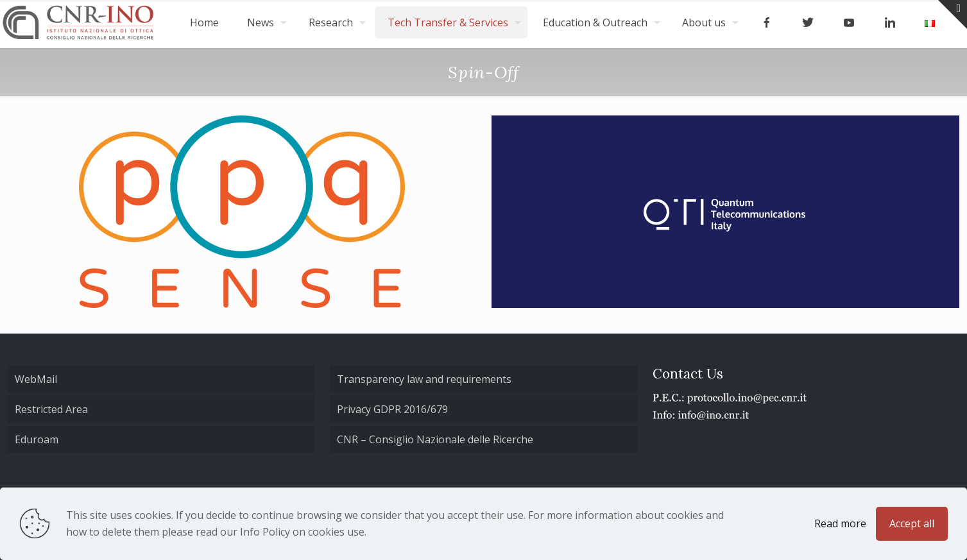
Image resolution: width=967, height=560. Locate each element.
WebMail (36, 379)
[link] (242, 212)
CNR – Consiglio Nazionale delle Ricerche (435, 439)
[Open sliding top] (953, 14)
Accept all (912, 523)
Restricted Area (51, 409)
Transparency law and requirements (424, 379)
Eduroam (37, 439)
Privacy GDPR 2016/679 (392, 409)
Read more (840, 523)
